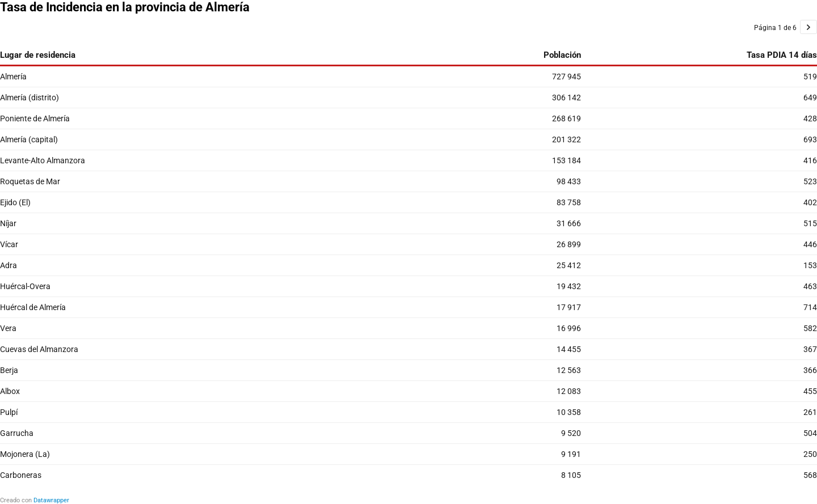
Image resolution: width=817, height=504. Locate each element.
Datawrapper (51, 500)
